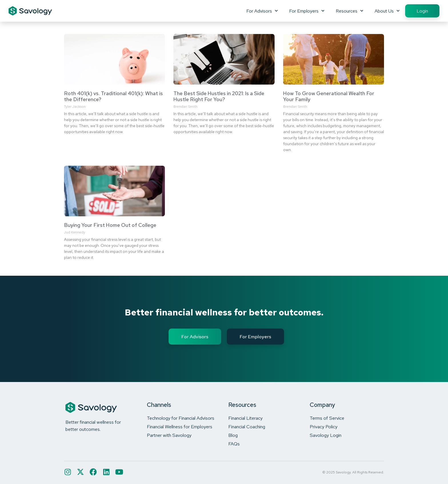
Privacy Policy (324, 427)
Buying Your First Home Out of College (110, 225)
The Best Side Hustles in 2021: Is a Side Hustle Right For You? (219, 96)
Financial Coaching (247, 427)
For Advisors (262, 11)
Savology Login (326, 435)
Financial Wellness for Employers (180, 427)
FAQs (234, 444)
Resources (349, 11)
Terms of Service (327, 418)
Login (422, 11)
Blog (233, 435)
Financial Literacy (245, 418)
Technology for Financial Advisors (181, 418)
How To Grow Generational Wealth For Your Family (329, 96)
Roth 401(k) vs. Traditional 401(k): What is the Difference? (113, 96)
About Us (387, 11)
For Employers (307, 11)
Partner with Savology (169, 435)
